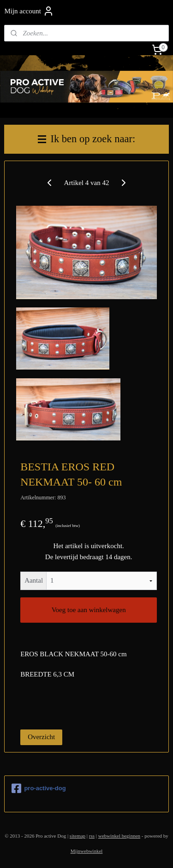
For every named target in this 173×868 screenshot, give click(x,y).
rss (92, 836)
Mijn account (29, 11)
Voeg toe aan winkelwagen (89, 610)
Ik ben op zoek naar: (86, 139)
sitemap (78, 836)
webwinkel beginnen (119, 836)
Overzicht (41, 737)
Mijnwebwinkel (87, 851)
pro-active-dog (39, 788)
